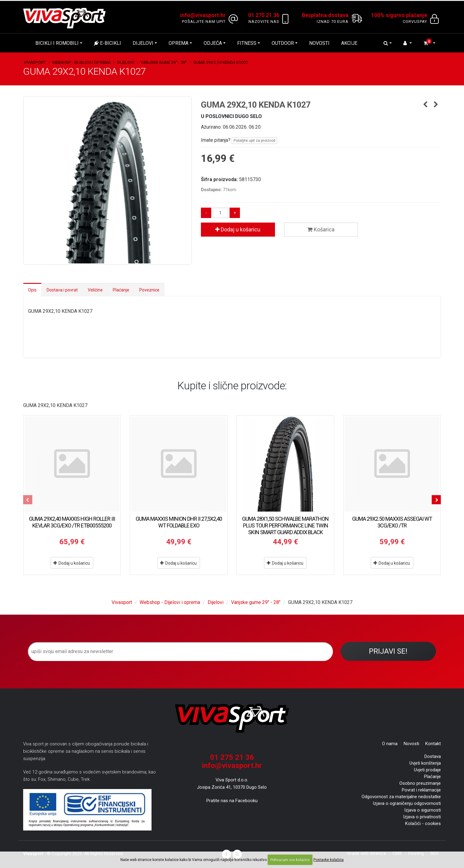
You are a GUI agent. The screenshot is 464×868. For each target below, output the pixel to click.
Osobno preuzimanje (420, 783)
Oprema (178, 43)
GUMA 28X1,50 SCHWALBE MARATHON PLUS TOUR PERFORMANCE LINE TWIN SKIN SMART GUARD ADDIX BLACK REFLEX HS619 (285, 529)
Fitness (247, 43)
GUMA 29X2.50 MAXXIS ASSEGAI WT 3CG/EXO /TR (392, 522)
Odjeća (213, 43)
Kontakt (433, 744)
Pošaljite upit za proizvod (254, 141)
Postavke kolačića (328, 860)
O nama (390, 744)
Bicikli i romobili (57, 43)
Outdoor (283, 43)
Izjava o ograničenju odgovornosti (407, 803)
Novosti (319, 43)
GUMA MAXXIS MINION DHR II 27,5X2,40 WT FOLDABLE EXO (179, 522)
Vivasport (35, 62)
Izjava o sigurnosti (423, 810)
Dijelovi (143, 43)
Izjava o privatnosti (422, 817)
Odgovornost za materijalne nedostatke (401, 797)
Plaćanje (121, 290)
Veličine (95, 290)
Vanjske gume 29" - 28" (164, 62)
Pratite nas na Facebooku (232, 801)
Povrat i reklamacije (421, 790)
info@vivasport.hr (232, 766)
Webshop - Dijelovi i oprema (81, 62)
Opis (32, 290)
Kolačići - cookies (423, 823)
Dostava (433, 756)
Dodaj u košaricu (238, 229)
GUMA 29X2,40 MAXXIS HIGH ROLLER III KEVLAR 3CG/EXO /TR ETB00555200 (72, 522)
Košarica (321, 229)
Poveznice (149, 290)
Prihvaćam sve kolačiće (290, 860)
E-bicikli (107, 43)
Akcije (349, 43)
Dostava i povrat (62, 290)
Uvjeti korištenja (425, 763)
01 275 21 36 (232, 757)
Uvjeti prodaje (427, 770)
